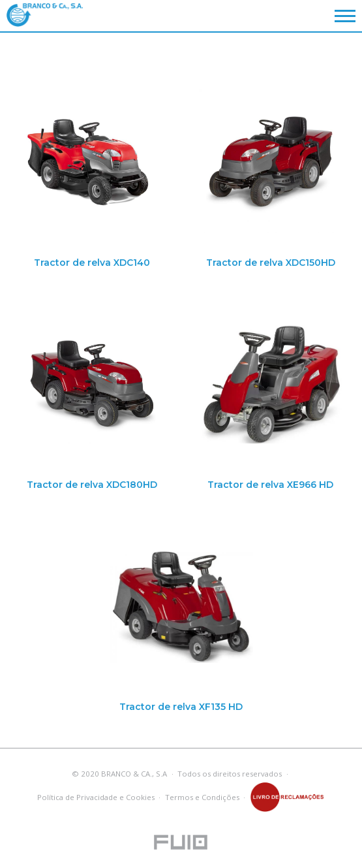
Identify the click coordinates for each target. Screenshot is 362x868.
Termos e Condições (202, 797)
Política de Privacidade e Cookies (96, 797)
